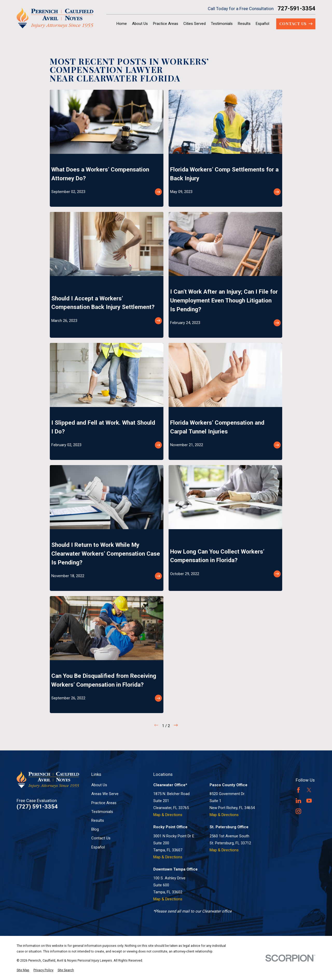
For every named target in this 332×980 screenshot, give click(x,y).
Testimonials (102, 812)
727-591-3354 (296, 9)
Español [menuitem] (262, 24)
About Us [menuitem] (140, 24)
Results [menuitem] (244, 24)
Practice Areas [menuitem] (166, 24)
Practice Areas (104, 803)
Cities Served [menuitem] (195, 24)
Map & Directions (168, 815)
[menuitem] (23, 970)
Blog (95, 829)
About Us (99, 785)
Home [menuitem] (122, 24)
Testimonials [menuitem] (222, 24)
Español (98, 847)
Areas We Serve (105, 794)
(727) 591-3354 (37, 807)
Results (98, 820)
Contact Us (101, 838)
